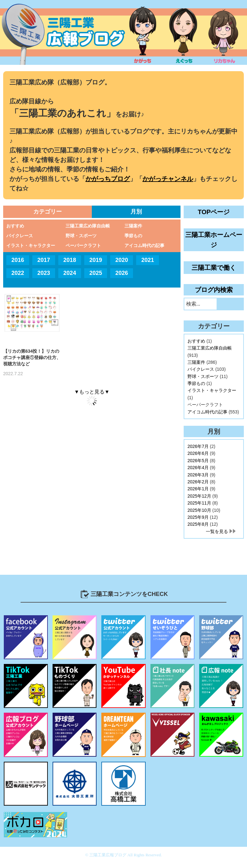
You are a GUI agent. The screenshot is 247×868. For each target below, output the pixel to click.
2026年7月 (198, 446)
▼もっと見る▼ (92, 392)
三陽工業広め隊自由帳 (88, 226)
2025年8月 (198, 524)
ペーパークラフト (83, 245)
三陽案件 (133, 226)
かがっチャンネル (168, 179)
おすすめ (15, 226)
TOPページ (214, 212)
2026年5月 (198, 461)
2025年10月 (199, 510)
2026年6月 (198, 453)
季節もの (133, 236)
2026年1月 (198, 489)
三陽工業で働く (214, 268)
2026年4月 (198, 468)
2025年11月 (199, 503)
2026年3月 (198, 475)
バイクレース (20, 236)
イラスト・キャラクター (31, 245)
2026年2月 (198, 482)
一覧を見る (217, 531)
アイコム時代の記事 (144, 245)
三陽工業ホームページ (214, 240)
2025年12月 (199, 496)
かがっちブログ (108, 179)
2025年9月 (198, 517)
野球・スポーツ (81, 236)
